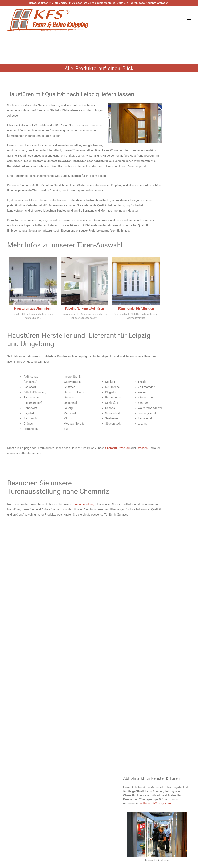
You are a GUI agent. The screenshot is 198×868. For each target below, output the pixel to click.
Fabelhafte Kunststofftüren (85, 309)
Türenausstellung (83, 504)
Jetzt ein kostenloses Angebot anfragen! (143, 3)
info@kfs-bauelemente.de (99, 3)
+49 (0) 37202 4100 (62, 3)
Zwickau (124, 448)
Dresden (142, 448)
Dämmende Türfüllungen (136, 309)
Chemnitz (111, 448)
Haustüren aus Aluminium (33, 309)
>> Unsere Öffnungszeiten (156, 804)
